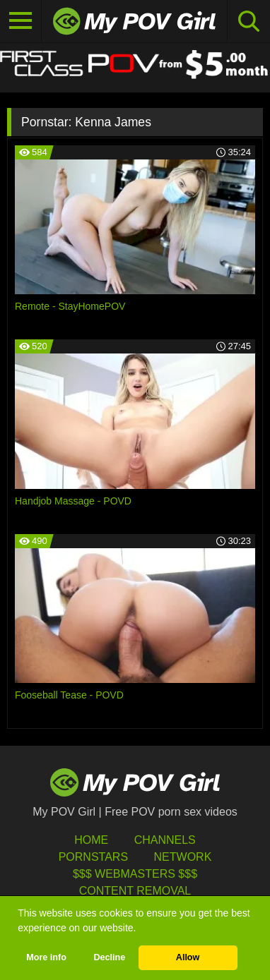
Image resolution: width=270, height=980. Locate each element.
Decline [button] (109, 957)
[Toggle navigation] (21, 21)
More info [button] (46, 957)
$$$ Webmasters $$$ (135, 874)
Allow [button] (188, 957)
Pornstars (93, 857)
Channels (165, 840)
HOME (91, 840)
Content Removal (135, 891)
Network (183, 857)
